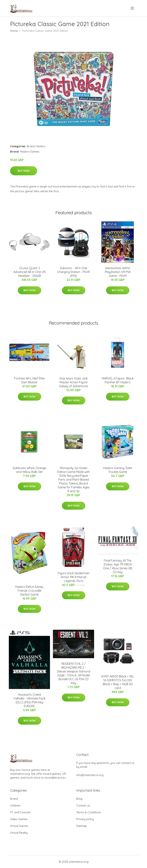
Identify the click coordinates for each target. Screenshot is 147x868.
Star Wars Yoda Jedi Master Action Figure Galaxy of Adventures (74, 382)
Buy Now (24, 171)
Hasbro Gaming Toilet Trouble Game (118, 470)
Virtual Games (19, 826)
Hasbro (41, 146)
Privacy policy (85, 819)
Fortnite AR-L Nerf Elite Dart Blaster (29, 380)
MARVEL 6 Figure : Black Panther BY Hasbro (118, 380)
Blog (79, 799)
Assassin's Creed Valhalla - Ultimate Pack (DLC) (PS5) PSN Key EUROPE (29, 700)
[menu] (133, 8)
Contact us (83, 805)
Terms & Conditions (89, 812)
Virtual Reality (19, 833)
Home (14, 31)
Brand (31, 146)
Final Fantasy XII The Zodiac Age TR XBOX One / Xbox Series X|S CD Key (118, 566)
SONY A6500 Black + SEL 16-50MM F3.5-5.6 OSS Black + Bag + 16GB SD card (118, 682)
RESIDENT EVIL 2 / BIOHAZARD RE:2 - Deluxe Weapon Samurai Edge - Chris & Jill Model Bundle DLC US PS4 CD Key (74, 673)
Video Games (19, 819)
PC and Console (20, 812)
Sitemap (81, 826)
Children (15, 805)
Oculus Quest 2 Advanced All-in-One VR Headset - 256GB (29, 272)
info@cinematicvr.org (90, 775)
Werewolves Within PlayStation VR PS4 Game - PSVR (118, 272)
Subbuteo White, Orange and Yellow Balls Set (29, 470)
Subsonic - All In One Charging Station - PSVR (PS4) (73, 272)
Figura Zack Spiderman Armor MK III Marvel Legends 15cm (73, 577)
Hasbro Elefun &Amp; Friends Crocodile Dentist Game (29, 591)
